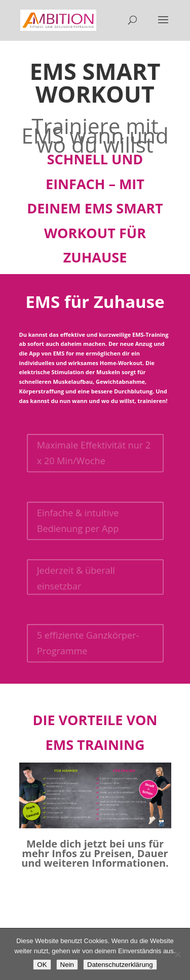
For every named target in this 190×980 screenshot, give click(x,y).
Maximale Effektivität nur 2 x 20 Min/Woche (93, 453)
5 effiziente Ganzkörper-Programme (87, 643)
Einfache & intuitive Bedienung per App (76, 521)
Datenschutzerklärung (120, 965)
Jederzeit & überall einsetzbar (74, 578)
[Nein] (177, 954)
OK (42, 965)
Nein (67, 965)
